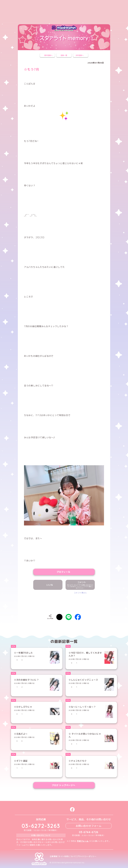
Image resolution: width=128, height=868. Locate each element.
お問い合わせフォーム (89, 826)
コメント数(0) (80, 593)
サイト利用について (67, 856)
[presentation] (64, 603)
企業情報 (54, 856)
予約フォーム (83, 841)
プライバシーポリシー (87, 856)
